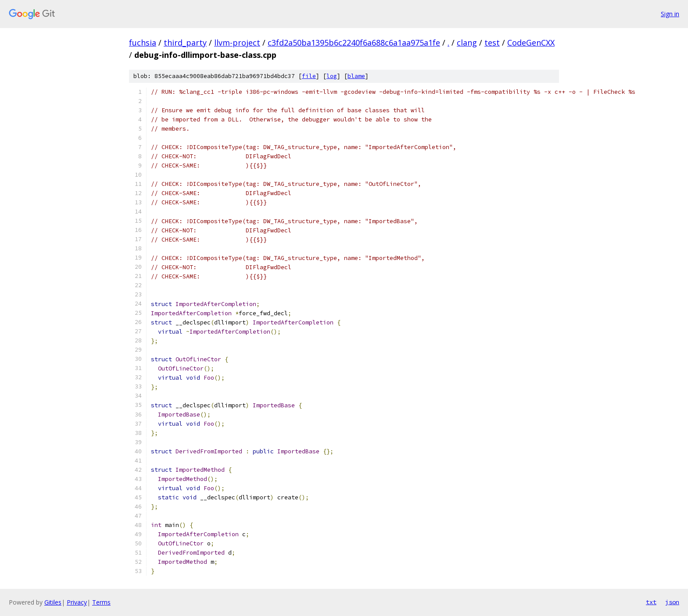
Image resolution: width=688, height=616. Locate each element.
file (309, 76)
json (672, 602)
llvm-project (237, 43)
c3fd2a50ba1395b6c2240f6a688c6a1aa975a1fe (354, 43)
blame (356, 76)
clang (467, 43)
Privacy (77, 602)
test (492, 43)
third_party (185, 43)
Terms (101, 602)
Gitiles (53, 602)
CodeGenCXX (531, 43)
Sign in (670, 14)
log (332, 76)
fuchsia (143, 43)
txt (651, 602)
